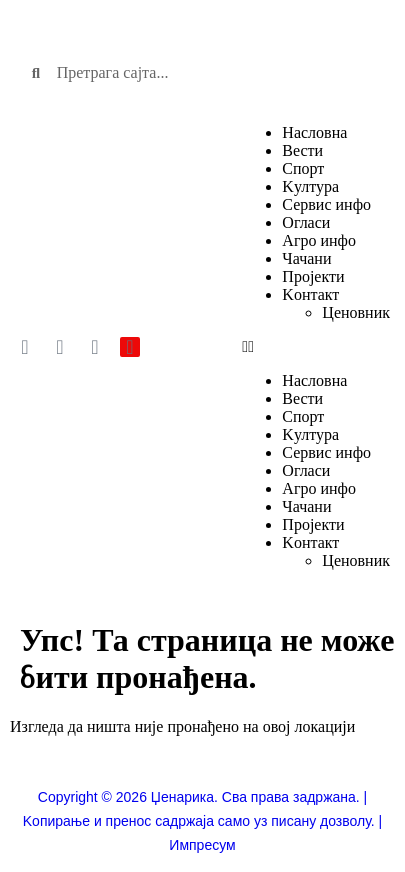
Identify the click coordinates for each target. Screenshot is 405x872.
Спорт (303, 168)
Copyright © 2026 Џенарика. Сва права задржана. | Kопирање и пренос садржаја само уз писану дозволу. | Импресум (202, 821)
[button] (316, 347)
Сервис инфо (326, 204)
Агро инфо (319, 240)
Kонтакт (310, 294)
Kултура (310, 186)
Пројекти (313, 276)
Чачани (306, 258)
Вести (302, 150)
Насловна (314, 132)
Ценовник (356, 312)
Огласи (306, 222)
